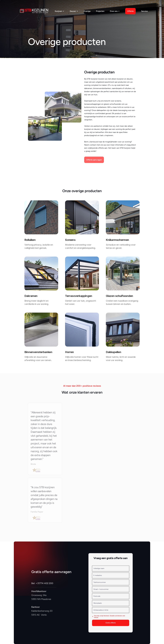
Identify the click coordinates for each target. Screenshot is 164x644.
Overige (87, 11)
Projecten (100, 11)
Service (144, 11)
